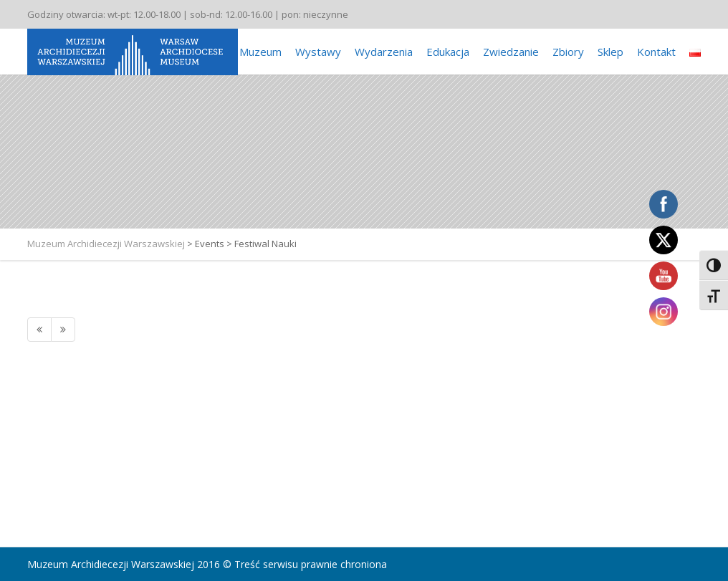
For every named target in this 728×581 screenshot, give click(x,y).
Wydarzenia (384, 52)
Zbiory (568, 52)
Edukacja (448, 52)
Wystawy (318, 52)
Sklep (610, 52)
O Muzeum (255, 52)
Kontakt (656, 52)
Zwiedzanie (511, 52)
